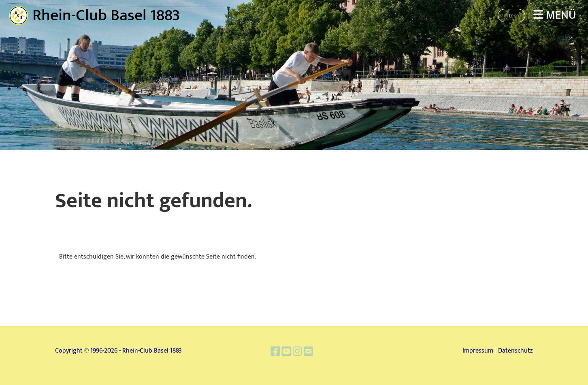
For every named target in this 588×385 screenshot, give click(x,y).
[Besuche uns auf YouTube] (288, 352)
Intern (511, 16)
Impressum (478, 351)
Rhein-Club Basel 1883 (106, 15)
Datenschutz (516, 351)
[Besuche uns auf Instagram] (297, 352)
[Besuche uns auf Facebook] (278, 352)
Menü (555, 15)
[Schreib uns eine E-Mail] (306, 352)
